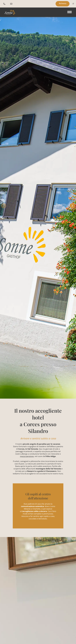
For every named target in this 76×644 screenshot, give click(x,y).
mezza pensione (27, 456)
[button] (38, 205)
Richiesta (63, 3)
